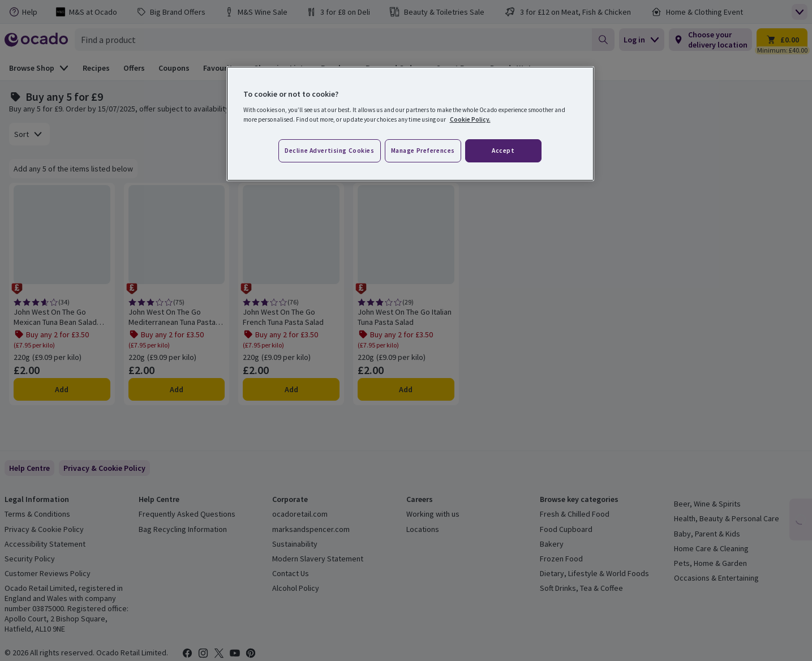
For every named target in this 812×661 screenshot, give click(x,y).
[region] (410, 124)
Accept (503, 151)
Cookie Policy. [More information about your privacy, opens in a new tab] (470, 119)
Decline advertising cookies (329, 151)
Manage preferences (423, 151)
